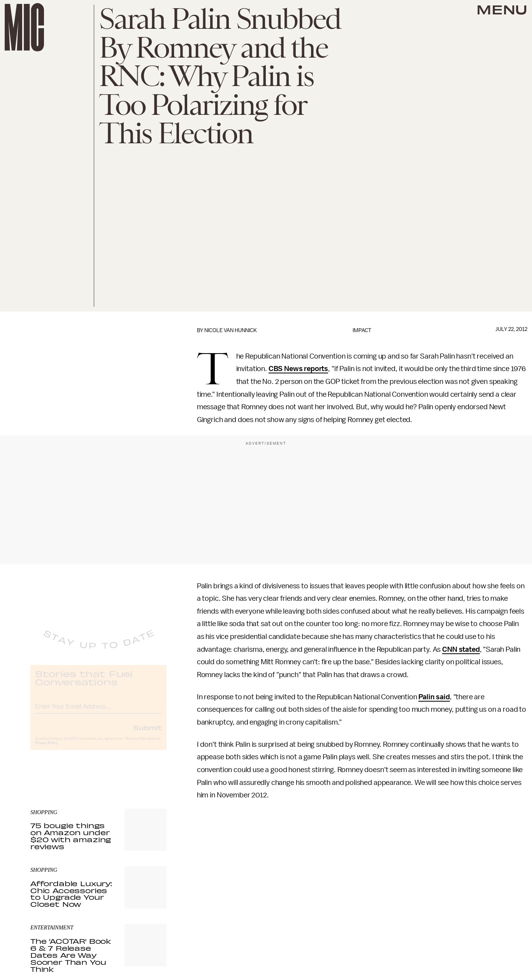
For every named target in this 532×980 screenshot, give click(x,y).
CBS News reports (298, 369)
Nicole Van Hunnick (231, 330)
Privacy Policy (46, 750)
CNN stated (461, 649)
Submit (147, 734)
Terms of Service (139, 745)
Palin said (434, 697)
